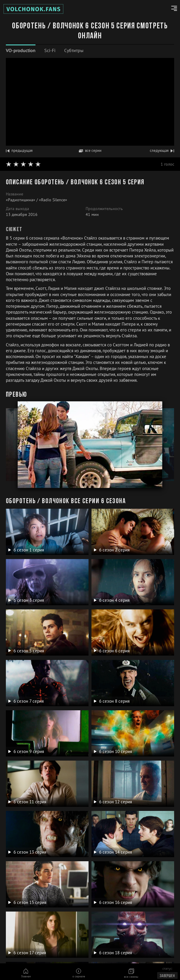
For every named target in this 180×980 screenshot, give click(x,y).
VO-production (21, 50)
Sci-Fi (50, 50)
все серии (90, 151)
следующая (162, 151)
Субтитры (74, 50)
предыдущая (19, 151)
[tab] (21, 50)
